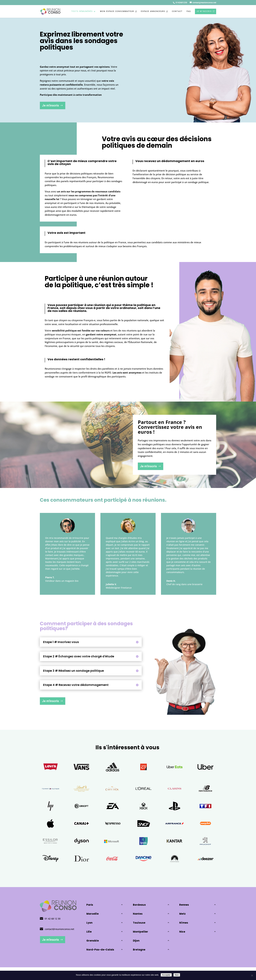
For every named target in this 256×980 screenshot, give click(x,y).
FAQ (189, 11)
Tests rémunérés (82, 11)
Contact (177, 11)
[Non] (252, 975)
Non (177, 975)
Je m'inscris (51, 105)
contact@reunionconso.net (59, 929)
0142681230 (181, 3)
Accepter (166, 975)
